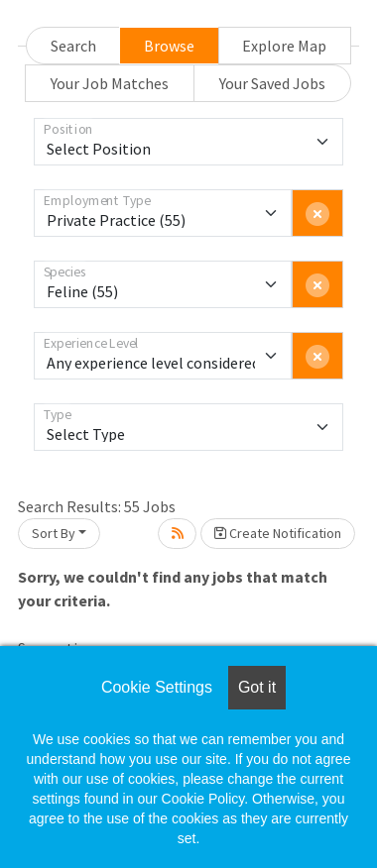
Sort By (54, 533)
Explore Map (284, 46)
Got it (257, 687)
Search (73, 46)
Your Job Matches (110, 83)
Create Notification (278, 533)
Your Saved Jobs (272, 83)
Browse (169, 46)
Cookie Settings (157, 687)
